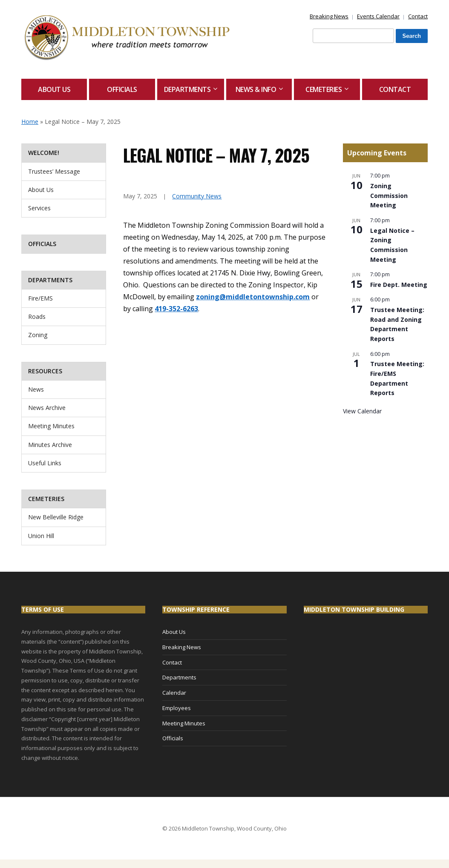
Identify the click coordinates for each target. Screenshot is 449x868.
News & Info (256, 89)
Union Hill (41, 536)
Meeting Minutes (51, 426)
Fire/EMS (40, 298)
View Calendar (362, 411)
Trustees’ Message (54, 171)
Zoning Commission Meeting (389, 195)
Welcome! (44, 153)
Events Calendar (378, 16)
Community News (197, 196)
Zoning (38, 335)
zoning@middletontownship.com (253, 297)
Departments (187, 89)
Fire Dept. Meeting (399, 285)
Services (39, 208)
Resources (45, 371)
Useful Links (45, 463)
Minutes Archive (50, 445)
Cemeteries (324, 89)
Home (30, 122)
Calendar (174, 693)
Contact (418, 16)
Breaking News (329, 16)
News (36, 389)
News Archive (47, 408)
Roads (37, 317)
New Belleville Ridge (56, 517)
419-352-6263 (176, 309)
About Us (54, 89)
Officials (122, 89)
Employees (177, 708)
